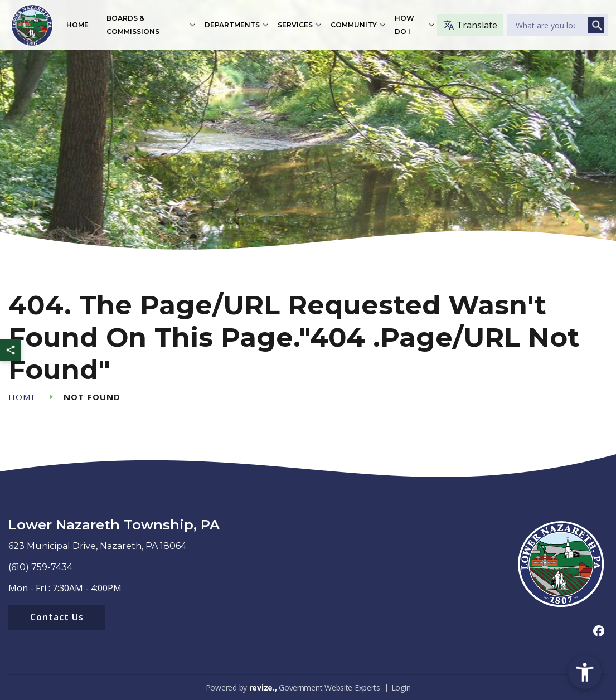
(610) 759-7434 (40, 567)
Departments (233, 25)
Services (296, 25)
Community (354, 25)
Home (77, 25)
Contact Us (57, 617)
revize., (263, 687)
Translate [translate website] (470, 25)
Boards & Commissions (133, 25)
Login (401, 687)
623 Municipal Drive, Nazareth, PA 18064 (97, 546)
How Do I (405, 25)
